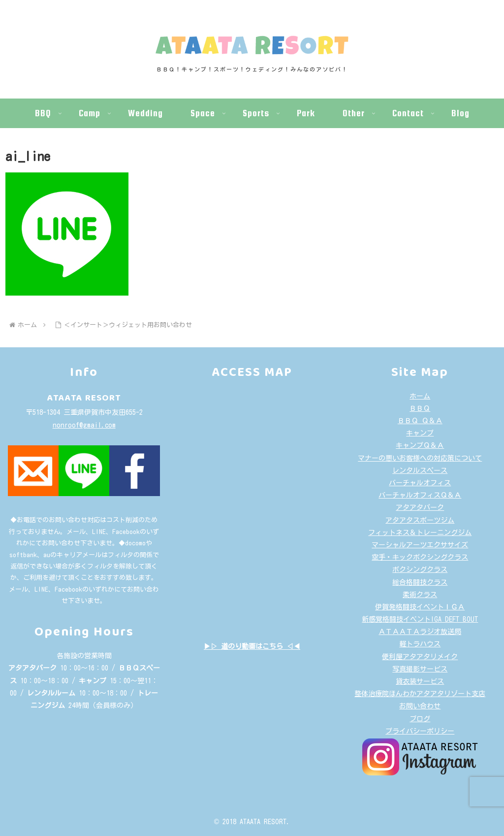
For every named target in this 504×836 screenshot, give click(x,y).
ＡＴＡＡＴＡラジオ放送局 (420, 632)
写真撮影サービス (420, 669)
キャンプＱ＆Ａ (420, 445)
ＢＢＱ (420, 408)
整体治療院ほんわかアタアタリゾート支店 (420, 694)
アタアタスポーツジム (420, 520)
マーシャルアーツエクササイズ (420, 545)
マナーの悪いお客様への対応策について (420, 458)
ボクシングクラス (420, 569)
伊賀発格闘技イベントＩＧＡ (420, 607)
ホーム (420, 396)
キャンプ (420, 433)
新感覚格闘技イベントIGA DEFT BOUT (420, 619)
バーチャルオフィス (420, 483)
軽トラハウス (420, 644)
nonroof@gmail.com (84, 425)
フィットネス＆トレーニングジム (420, 533)
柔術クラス (420, 595)
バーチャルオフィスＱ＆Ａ (420, 495)
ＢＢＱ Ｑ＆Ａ (420, 421)
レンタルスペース (420, 470)
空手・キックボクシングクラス (420, 557)
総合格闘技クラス (420, 582)
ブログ (420, 719)
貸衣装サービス (420, 681)
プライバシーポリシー (420, 731)
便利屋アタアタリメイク (420, 657)
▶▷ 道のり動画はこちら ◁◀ (252, 646)
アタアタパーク (420, 507)
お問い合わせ (420, 706)
